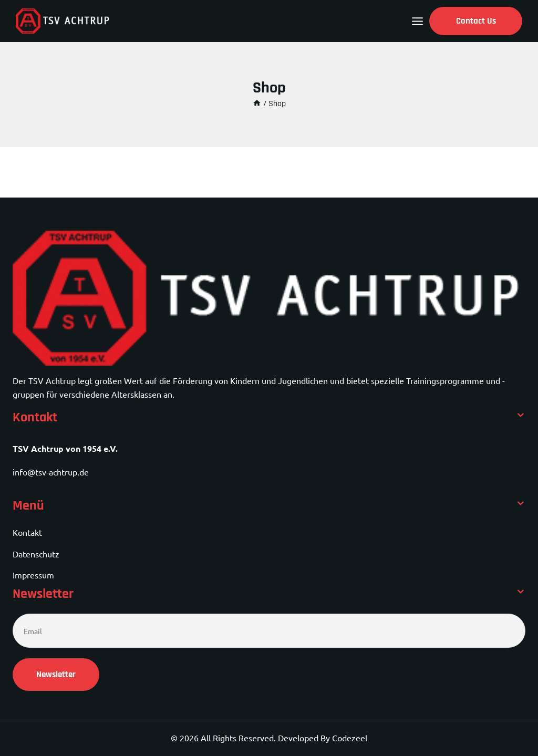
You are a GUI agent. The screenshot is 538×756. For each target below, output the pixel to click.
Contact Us (476, 21)
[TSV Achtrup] (63, 21)
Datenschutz (36, 554)
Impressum (33, 575)
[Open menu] (417, 21)
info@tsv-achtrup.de (51, 472)
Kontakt (27, 532)
